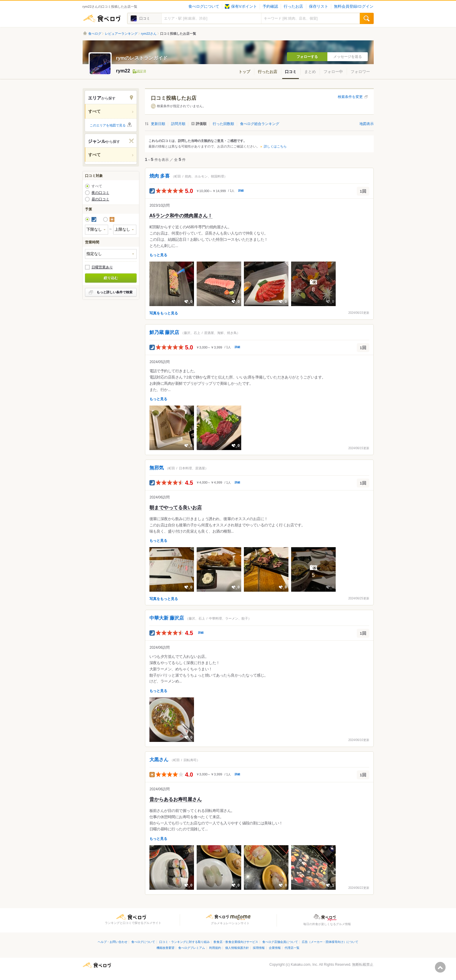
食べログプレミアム (192, 948)
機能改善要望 (165, 948)
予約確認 (270, 7)
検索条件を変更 (350, 97)
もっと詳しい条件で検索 (115, 292)
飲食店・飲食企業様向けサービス (236, 942)
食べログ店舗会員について (280, 942)
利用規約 (215, 948)
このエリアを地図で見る (108, 125)
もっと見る (158, 255)
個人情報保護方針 (237, 948)
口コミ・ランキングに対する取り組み (184, 942)
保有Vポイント (241, 7)
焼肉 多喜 (160, 176)
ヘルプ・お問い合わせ (113, 942)
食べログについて (204, 7)
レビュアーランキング (121, 34)
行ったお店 (293, 7)
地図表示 (367, 124)
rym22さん (149, 34)
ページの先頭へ (440, 967)
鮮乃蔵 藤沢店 (164, 332)
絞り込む (111, 278)
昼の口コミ (100, 199)
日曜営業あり (102, 267)
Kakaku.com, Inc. (304, 965)
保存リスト (319, 7)
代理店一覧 (292, 948)
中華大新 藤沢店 (167, 618)
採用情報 (259, 948)
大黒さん (159, 760)
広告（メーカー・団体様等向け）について (330, 942)
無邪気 (157, 468)
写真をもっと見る (164, 313)
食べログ (102, 18)
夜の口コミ (100, 193)
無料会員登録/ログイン (354, 7)
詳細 (241, 191)
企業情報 (275, 948)
